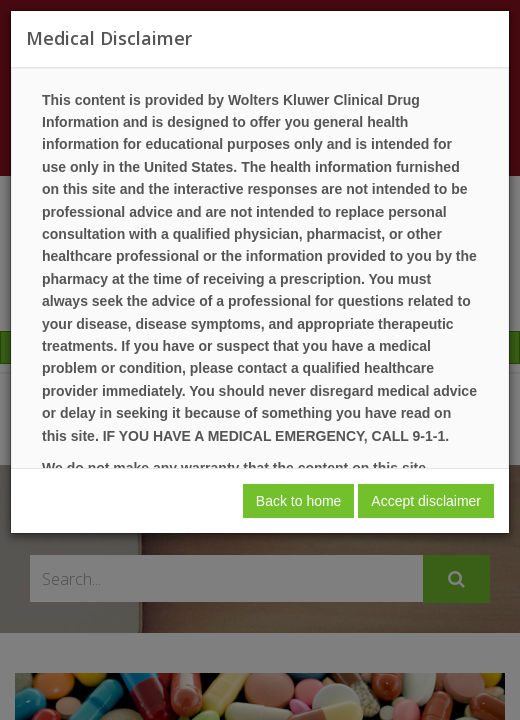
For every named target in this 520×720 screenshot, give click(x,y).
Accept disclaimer (426, 501)
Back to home (299, 501)
